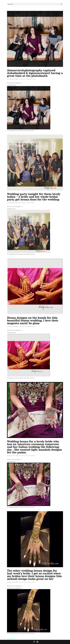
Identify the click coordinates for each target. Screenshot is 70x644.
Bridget (10, 79)
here (22, 83)
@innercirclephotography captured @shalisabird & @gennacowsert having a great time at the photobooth (35, 73)
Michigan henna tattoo (31, 79)
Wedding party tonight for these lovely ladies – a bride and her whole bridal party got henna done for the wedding (34, 197)
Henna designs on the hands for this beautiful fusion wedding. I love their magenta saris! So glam (33, 321)
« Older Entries (11, 639)
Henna (24, 79)
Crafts (20, 79)
